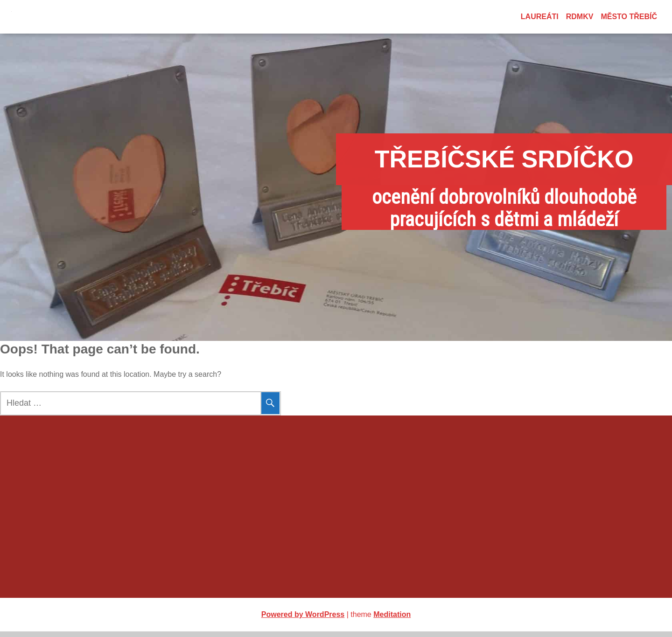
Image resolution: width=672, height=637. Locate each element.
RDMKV (580, 17)
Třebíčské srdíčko (336, 159)
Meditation (392, 620)
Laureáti (540, 17)
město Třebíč (629, 17)
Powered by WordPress (303, 620)
